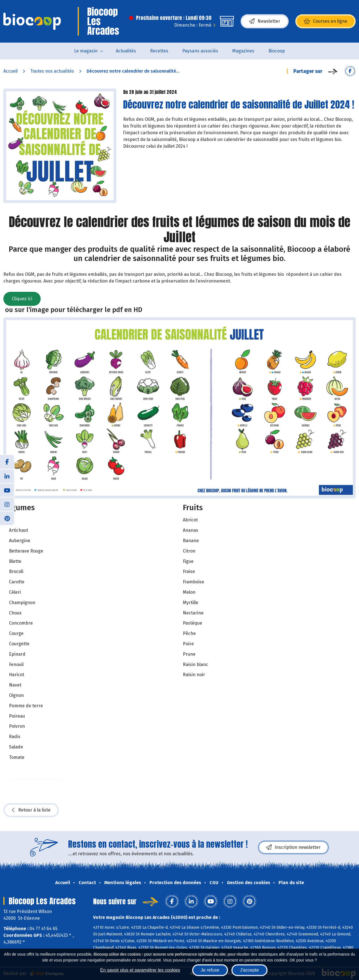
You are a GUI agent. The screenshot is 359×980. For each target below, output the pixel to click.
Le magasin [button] (86, 51)
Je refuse (210, 970)
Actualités (126, 51)
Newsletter (265, 21)
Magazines (243, 51)
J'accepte (249, 970)
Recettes (159, 51)
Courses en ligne (325, 21)
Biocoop (277, 51)
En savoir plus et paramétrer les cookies (140, 970)
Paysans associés (200, 51)
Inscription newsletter (293, 847)
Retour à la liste (31, 810)
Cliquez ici (22, 299)
